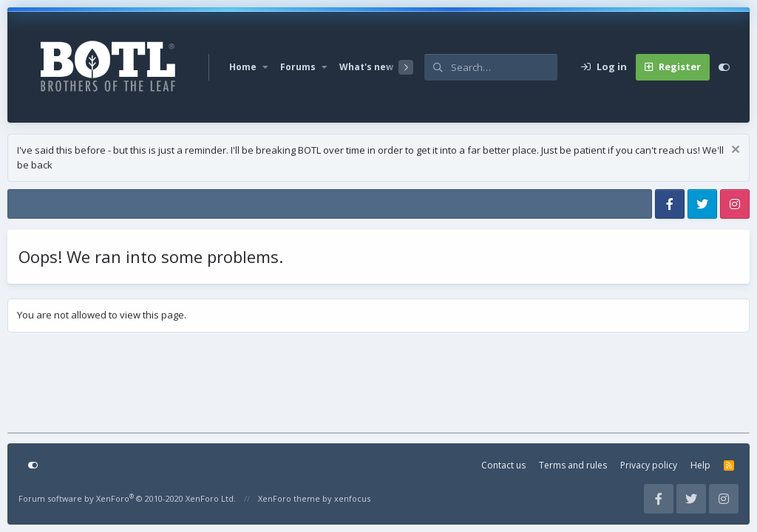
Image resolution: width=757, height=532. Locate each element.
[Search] (504, 67)
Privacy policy (649, 465)
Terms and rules (573, 465)
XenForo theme (289, 498)
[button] (265, 67)
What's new (366, 67)
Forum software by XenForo (127, 498)
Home (243, 67)
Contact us (503, 465)
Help (700, 465)
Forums (298, 67)
